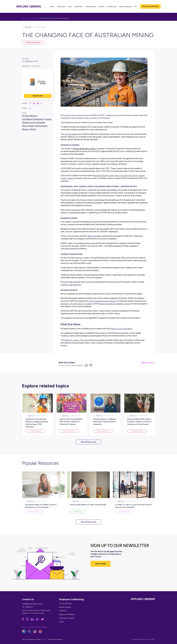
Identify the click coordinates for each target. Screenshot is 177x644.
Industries (78, 7)
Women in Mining (29, 129)
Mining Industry (41, 126)
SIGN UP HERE (101, 564)
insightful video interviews (71, 285)
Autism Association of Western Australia (115, 304)
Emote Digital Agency (55, 639)
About (52, 7)
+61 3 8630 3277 (28, 607)
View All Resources (88, 442)
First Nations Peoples (67, 618)
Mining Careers (28, 126)
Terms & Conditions (29, 639)
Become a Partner (150, 7)
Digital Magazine (126, 7)
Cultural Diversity (65, 603)
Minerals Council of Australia (34, 122)
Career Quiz (112, 7)
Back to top (148, 363)
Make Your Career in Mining (75, 340)
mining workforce (71, 134)
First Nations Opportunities (33, 119)
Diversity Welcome (30, 116)
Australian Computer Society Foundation (76, 304)
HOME (24, 18)
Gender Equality (65, 607)
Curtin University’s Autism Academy (102, 301)
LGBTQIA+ (63, 611)
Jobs (70, 7)
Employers (61, 7)
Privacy (39, 639)
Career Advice (91, 7)
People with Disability (67, 614)
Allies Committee (94, 236)
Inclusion (48, 119)
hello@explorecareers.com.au (33, 604)
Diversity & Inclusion (33, 42)
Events (102, 7)
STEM (61, 622)
